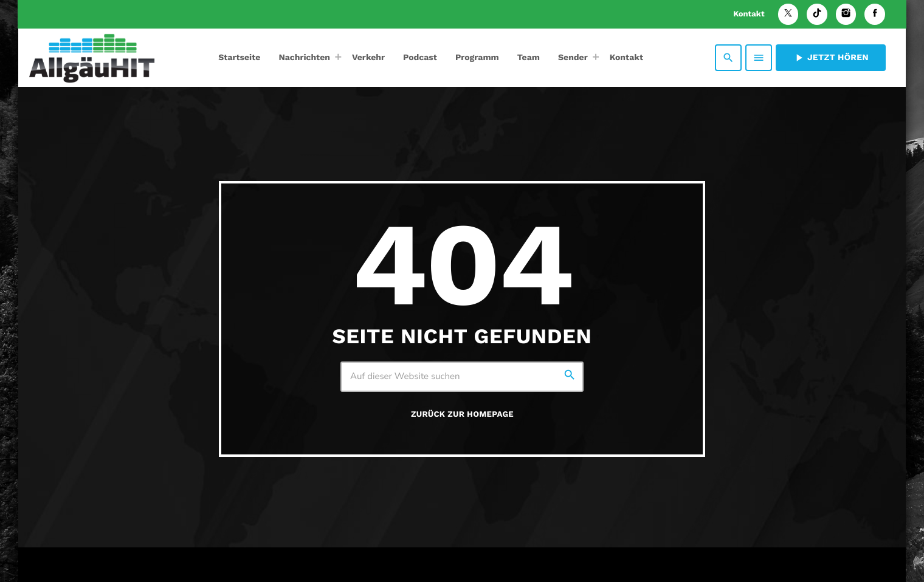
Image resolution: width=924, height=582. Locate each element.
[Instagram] (846, 14)
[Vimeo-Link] (92, 58)
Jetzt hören (831, 58)
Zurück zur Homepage (462, 415)
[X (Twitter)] (788, 14)
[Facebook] (875, 14)
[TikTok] (817, 14)
